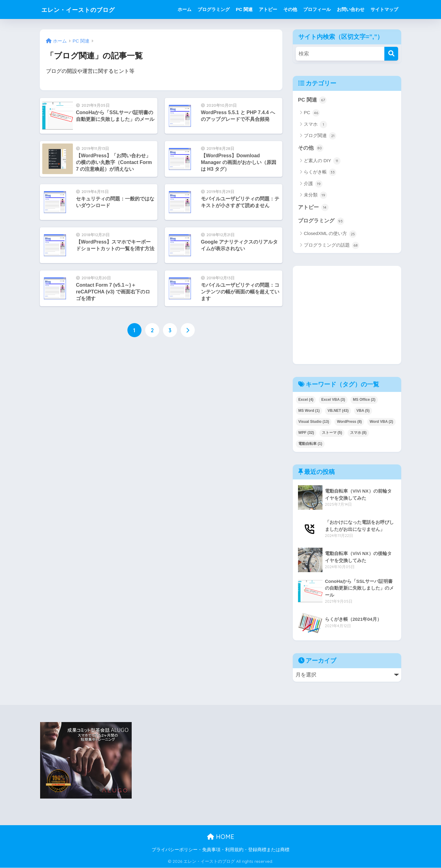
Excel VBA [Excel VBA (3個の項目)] (333, 400)
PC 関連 (244, 9)
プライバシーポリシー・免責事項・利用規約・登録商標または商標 (221, 850)
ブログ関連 (320, 136)
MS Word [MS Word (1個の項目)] (309, 411)
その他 (290, 9)
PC (312, 113)
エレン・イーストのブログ (87, 9)
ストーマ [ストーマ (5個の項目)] (332, 433)
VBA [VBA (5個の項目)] (363, 411)
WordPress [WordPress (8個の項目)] (349, 422)
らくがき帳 (320, 173)
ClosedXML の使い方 (330, 234)
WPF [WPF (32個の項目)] (306, 433)
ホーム (185, 9)
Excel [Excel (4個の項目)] (306, 400)
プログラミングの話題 (332, 246)
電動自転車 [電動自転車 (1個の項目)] (310, 444)
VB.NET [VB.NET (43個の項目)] (338, 411)
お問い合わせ (351, 9)
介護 (313, 184)
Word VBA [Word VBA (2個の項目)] (381, 422)
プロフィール (317, 9)
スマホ (315, 125)
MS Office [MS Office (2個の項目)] (364, 400)
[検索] (391, 54)
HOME (221, 837)
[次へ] (188, 330)
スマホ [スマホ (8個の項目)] (358, 433)
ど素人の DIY (322, 161)
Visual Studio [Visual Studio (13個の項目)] (314, 422)
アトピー (268, 9)
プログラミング (214, 9)
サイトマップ (384, 9)
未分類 (315, 196)
